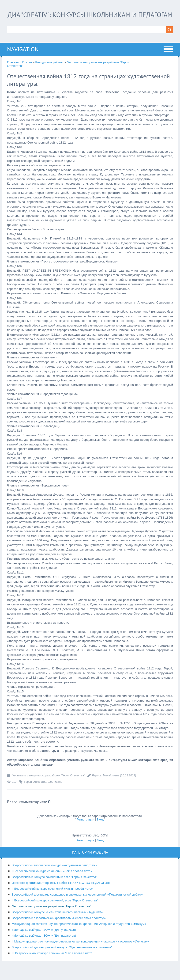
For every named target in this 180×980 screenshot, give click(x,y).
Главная (13, 72)
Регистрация (85, 829)
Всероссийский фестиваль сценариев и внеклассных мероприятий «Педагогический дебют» (77, 904)
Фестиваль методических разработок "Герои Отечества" (48, 785)
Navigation (23, 59)
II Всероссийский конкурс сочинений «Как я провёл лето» (52, 898)
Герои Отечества (35, 792)
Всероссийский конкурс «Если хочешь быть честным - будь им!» (57, 922)
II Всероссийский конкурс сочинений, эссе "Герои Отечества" (55, 910)
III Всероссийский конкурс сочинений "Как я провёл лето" (52, 963)
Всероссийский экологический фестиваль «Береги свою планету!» (59, 928)
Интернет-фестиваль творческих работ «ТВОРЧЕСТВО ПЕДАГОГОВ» (61, 893)
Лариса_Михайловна (106, 785)
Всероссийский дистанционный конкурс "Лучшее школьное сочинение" (62, 957)
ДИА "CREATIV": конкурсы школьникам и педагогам (90, 19)
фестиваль (55, 792)
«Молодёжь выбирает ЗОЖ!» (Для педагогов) (44, 945)
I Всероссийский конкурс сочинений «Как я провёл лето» (52, 881)
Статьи (27, 72)
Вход (100, 829)
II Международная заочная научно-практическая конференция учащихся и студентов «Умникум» (80, 951)
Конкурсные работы (49, 72)
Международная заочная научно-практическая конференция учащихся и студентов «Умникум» (79, 934)
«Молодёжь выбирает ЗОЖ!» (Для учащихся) (44, 940)
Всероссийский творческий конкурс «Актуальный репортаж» (54, 875)
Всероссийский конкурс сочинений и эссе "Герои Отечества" (54, 887)
